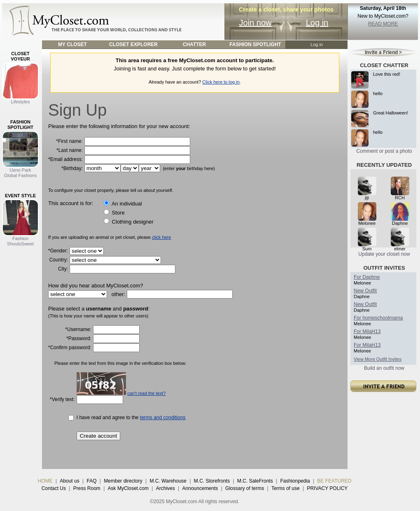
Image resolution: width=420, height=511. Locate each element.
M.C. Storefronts (212, 481)
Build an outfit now (384, 368)
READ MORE (383, 24)
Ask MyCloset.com (128, 488)
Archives (166, 488)
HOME (45, 481)
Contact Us (54, 488)
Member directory (123, 481)
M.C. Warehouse (168, 481)
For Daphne (367, 277)
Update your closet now (384, 254)
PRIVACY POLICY (327, 488)
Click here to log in (221, 82)
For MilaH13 (367, 331)
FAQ (91, 481)
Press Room (87, 488)
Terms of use (286, 488)
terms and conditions (163, 418)
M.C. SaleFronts (255, 481)
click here (161, 237)
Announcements (200, 488)
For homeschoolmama (378, 318)
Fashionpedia (295, 481)
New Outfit (365, 291)
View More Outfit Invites (378, 359)
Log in (317, 23)
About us (69, 481)
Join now (255, 23)
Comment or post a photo (384, 151)
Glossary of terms (245, 488)
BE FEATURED (334, 481)
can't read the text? (146, 393)
